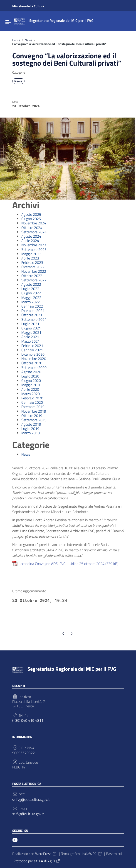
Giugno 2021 (31, 328)
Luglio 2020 (30, 376)
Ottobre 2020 (32, 363)
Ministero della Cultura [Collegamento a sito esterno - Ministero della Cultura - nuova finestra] (28, 6)
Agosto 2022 (31, 284)
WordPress (46, 854)
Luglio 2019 (30, 429)
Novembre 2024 (34, 223)
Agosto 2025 (31, 214)
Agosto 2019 (31, 424)
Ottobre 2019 (32, 416)
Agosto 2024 (31, 236)
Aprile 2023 (30, 258)
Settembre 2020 (34, 367)
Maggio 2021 (31, 332)
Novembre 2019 (34, 411)
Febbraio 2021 (32, 346)
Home (16, 40)
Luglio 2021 (30, 324)
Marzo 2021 (31, 341)
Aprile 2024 (30, 241)
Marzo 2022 (31, 302)
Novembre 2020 (34, 359)
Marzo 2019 (31, 433)
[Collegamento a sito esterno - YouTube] (15, 840)
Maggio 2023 (31, 254)
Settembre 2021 (34, 319)
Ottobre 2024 (32, 228)
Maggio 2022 (31, 298)
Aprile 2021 (30, 337)
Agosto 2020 (31, 372)
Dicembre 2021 (33, 311)
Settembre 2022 (34, 280)
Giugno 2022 (31, 293)
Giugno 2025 (31, 219)
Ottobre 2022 (32, 276)
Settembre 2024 (34, 232)
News (29, 40)
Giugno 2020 (31, 380)
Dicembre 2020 (33, 354)
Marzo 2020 (31, 394)
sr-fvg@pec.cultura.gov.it (31, 800)
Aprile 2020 (30, 389)
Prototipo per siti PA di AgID (37, 861)
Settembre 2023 (34, 249)
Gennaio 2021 (32, 350)
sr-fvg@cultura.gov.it (28, 814)
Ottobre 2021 (32, 315)
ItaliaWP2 (92, 854)
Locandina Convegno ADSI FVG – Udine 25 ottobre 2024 (62, 564)
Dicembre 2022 (33, 267)
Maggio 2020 (31, 385)
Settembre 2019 (34, 420)
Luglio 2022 (30, 289)
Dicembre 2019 (33, 407)
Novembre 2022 (34, 271)
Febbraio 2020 (32, 398)
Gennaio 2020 (32, 402)
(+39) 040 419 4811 (28, 720)
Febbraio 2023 (32, 262)
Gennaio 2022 (32, 306)
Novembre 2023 (34, 245)
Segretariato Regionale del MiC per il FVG (72, 669)
